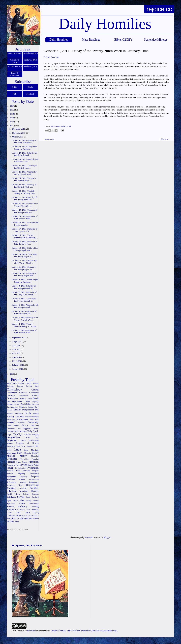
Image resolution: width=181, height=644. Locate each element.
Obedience (12, 459)
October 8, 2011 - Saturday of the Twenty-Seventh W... (24, 287)
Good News (13, 426)
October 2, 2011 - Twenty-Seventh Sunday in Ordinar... (25, 325)
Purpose (35, 476)
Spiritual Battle (16, 503)
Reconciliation (34, 479)
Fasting (10, 416)
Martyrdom (11, 453)
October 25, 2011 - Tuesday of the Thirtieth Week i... (24, 179)
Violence (35, 516)
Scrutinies (35, 494)
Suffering (23, 507)
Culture (29, 399)
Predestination (20, 468)
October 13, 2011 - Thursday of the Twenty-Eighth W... (24, 256)
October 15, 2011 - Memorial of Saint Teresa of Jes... (25, 243)
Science (17, 494)
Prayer (10, 468)
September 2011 (19, 338)
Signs (9, 501)
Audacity (28, 383)
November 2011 (19, 133)
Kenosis (10, 443)
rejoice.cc (159, 9)
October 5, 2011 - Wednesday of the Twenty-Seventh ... (25, 306)
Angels (9, 383)
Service (21, 497)
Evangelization (28, 410)
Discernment (11, 404)
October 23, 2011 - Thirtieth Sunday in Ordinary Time (23, 192)
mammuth (89, 537)
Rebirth (22, 479)
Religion (23, 482)
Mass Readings (91, 40)
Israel (28, 437)
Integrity (35, 434)
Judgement (12, 440)
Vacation (29, 516)
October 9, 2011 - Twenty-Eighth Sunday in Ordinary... (25, 281)
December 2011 (19, 129)
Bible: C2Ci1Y (123, 40)
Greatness (11, 428)
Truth (27, 513)
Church (35, 390)
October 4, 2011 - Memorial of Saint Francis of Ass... (24, 313)
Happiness (27, 428)
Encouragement (12, 407)
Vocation (11, 518)
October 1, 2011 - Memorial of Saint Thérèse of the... (24, 331)
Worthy (16, 522)
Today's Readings (51, 57)
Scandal (9, 494)
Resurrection (32, 485)
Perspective (11, 465)
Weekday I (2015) (31, 53)
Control (35, 396)
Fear (22, 416)
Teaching (35, 507)
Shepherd (35, 497)
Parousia (11, 462)
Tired (28, 510)
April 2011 (17, 357)
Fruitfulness (21, 423)
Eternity (10, 410)
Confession (23, 393)
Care (37, 386)
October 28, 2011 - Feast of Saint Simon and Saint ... (25, 160)
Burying (29, 386)
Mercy (35, 453)
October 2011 (18, 137)
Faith (28, 413)
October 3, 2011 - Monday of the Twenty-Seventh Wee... (25, 319)
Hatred (36, 428)
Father (17, 417)
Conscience (11, 396)
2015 (12, 110)
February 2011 (18, 365)
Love (18, 450)
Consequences (24, 396)
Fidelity (35, 417)
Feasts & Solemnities (15, 74)
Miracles (11, 456)
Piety (17, 465)
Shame (28, 497)
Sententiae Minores (156, 40)
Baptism (36, 383)
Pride (18, 471)
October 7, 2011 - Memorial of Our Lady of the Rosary (24, 293)
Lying (26, 450)
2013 (12, 118)
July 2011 (16, 346)
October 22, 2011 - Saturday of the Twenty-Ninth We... (24, 199)
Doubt (23, 404)
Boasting (20, 386)
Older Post (164, 139)
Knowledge (11, 446)
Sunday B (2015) (15, 66)
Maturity (27, 453)
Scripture (26, 494)
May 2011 (17, 353)
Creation (22, 399)
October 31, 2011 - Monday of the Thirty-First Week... (24, 142)
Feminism (28, 417)
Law (23, 446)
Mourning (35, 456)
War (17, 519)
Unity (24, 516)
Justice (23, 440)
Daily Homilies (59, 40)
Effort (29, 404)
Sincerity (28, 501)
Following (11, 420)
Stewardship (34, 504)
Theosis (22, 510)
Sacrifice (34, 488)
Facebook (30, 94)
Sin (70, 126)
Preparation (33, 468)
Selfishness (11, 497)
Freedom (10, 423)
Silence (15, 501)
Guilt (19, 428)
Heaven (10, 431)
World (10, 521)
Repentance (34, 482)
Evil (37, 410)
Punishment (11, 477)
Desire (27, 401)
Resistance (11, 485)
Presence (10, 471)
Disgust (18, 404)
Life (37, 446)
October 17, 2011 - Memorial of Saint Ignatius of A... (25, 230)
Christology (14, 389)
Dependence (17, 401)
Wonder (36, 519)
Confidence (34, 393)
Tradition (35, 510)
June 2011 (17, 349)
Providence (34, 473)
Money (23, 456)
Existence (19, 414)
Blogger (107, 537)
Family (36, 414)
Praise (36, 465)
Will (21, 518)
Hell (17, 431)
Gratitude (35, 426)
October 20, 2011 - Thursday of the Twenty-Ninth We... (24, 211)
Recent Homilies (15, 53)
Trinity (9, 513)
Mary (20, 453)
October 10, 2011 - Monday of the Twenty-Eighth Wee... (24, 274)
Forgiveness (22, 419)
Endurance (23, 407)
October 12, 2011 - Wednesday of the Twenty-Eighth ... (24, 262)
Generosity (33, 422)
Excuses (10, 414)
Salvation (11, 491)
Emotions (35, 404)
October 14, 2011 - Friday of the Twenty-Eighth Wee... (25, 249)
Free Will (34, 420)
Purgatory (23, 477)
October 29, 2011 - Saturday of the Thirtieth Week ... (24, 154)
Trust (18, 513)
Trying (36, 513)
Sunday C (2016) (31, 66)
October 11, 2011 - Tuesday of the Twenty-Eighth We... (24, 268)
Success (11, 507)
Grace (25, 425)
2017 (12, 106)
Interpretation (13, 437)
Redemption (12, 482)
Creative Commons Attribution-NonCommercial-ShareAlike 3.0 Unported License (84, 631)
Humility (17, 434)
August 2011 (18, 342)
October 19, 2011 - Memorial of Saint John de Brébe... (25, 217)
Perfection (64, 126)
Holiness (23, 431)
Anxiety (21, 383)
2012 (12, 122)
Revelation (11, 488)
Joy (37, 437)
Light (9, 450)
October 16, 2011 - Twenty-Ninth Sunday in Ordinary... (24, 236)
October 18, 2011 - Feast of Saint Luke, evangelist (25, 224)
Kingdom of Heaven (27, 443)
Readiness (11, 479)
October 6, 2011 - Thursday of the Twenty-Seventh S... (24, 300)
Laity (18, 446)
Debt (8, 401)
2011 (12, 126)
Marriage (35, 450)
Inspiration (27, 435)
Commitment (12, 393)
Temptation (12, 510)
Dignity (35, 401)
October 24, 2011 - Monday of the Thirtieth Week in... (24, 186)
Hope (9, 434)
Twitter (15, 87)
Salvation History (29, 491)
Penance (25, 462)
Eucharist (17, 410)
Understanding (14, 516)
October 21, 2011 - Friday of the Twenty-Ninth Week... (25, 205)
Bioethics (10, 386)
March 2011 (17, 361)
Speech (36, 501)
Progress (35, 471)
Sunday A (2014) (30, 60)
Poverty (24, 465)
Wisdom (28, 518)
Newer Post (49, 139)
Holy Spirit (33, 431)
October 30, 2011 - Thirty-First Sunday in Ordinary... (24, 148)
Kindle (30, 87)
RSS (14, 94)
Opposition (24, 459)
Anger (15, 383)
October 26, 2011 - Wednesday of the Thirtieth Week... (24, 173)
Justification (55, 126)
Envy (37, 407)
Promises (10, 473)
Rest (20, 485)
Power (31, 465)
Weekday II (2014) (15, 61)
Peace (19, 462)
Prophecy (21, 473)
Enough (31, 407)
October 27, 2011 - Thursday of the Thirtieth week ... (24, 167)
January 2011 (18, 369)
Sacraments (23, 488)
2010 (12, 374)
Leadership (30, 446)
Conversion (12, 398)
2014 (12, 114)
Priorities (26, 471)
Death (36, 398)
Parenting (35, 459)
